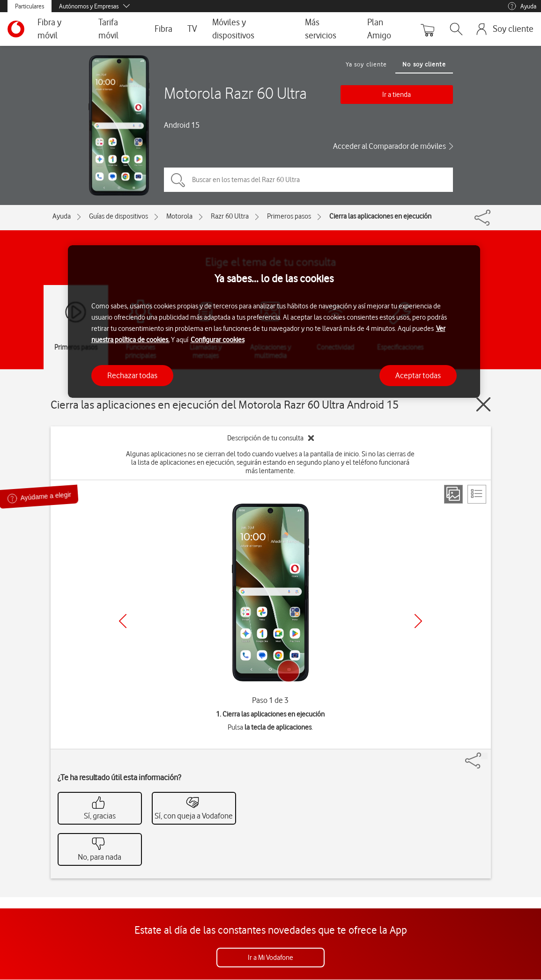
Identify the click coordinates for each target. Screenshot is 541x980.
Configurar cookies (218, 340)
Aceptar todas (418, 375)
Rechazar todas (132, 375)
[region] (274, 322)
